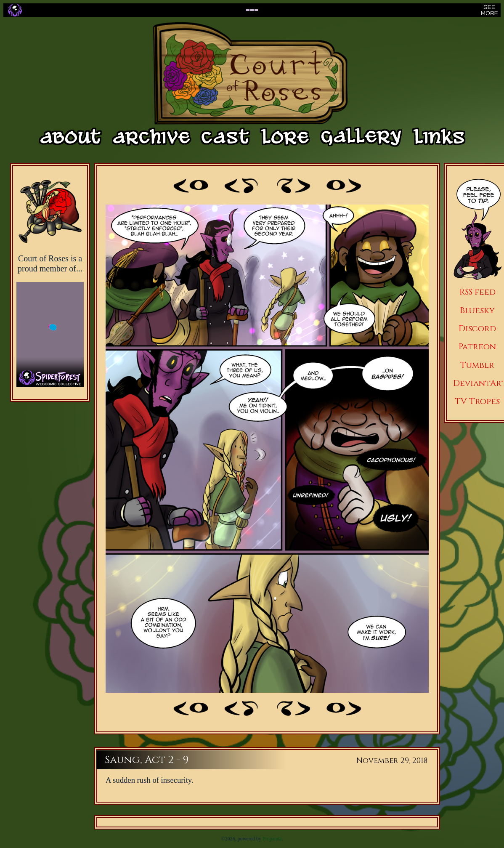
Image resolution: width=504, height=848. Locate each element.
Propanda (272, 839)
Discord (477, 328)
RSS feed (477, 292)
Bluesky (477, 310)
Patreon (477, 347)
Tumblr (477, 365)
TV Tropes (477, 401)
